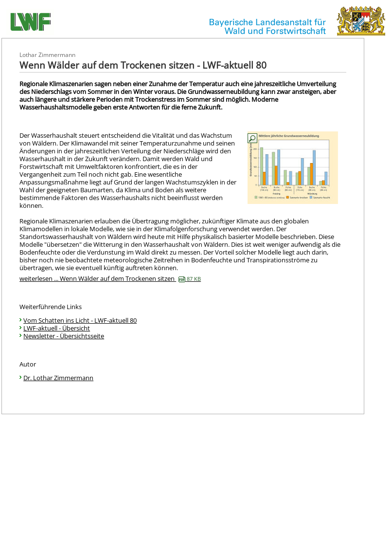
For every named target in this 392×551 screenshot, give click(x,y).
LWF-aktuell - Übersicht (57, 328)
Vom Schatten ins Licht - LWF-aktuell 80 (80, 320)
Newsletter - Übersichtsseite (64, 336)
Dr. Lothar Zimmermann (58, 378)
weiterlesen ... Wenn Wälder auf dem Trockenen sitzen (110, 278)
